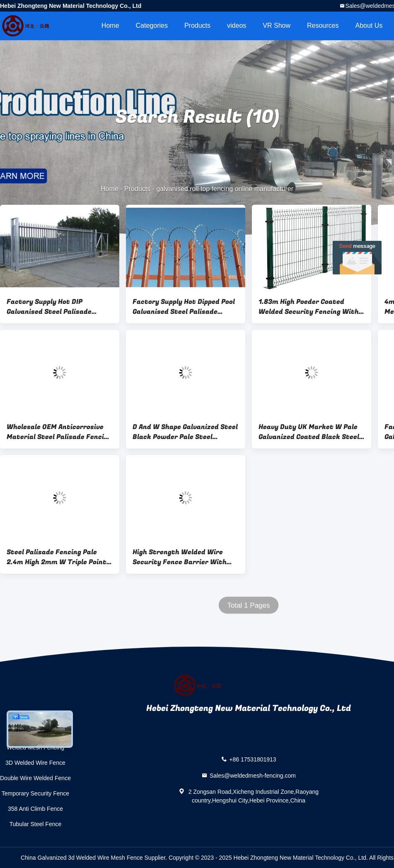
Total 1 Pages (248, 605)
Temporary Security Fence (35, 793)
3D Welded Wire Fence (35, 763)
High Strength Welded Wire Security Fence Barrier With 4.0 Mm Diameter (180, 557)
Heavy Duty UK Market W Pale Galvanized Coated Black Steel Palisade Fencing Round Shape (309, 432)
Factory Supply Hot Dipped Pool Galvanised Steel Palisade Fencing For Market (184, 307)
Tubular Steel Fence (36, 824)
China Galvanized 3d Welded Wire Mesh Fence (82, 858)
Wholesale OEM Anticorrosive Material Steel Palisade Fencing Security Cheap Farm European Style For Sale (59, 432)
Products (197, 25)
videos (237, 25)
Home (110, 25)
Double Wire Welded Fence (35, 778)
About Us (369, 25)
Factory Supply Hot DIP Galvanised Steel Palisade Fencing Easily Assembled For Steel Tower (55, 307)
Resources (323, 25)
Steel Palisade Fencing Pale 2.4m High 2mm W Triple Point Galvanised (57, 557)
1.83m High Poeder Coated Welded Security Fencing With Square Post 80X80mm (309, 307)
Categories (152, 25)
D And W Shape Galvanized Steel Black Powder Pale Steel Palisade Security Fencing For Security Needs (185, 432)
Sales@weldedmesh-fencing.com (253, 776)
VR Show (277, 25)
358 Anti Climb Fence (35, 809)
